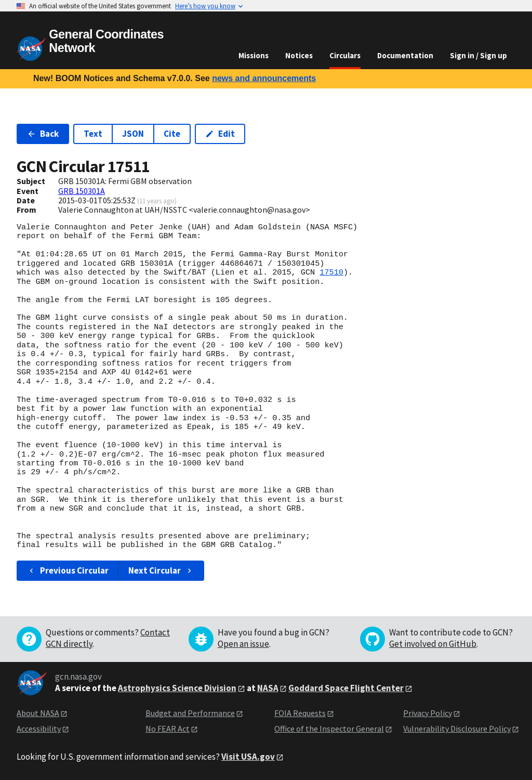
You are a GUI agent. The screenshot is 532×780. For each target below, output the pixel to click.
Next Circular (161, 570)
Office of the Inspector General (329, 729)
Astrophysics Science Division (177, 688)
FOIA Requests (300, 713)
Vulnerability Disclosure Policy (457, 729)
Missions (254, 55)
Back (43, 134)
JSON (133, 134)
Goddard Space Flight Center (346, 688)
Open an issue (243, 644)
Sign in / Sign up (478, 55)
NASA (268, 688)
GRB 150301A (82, 191)
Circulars (345, 55)
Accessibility (39, 729)
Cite (172, 134)
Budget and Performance (190, 713)
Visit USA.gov (248, 757)
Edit (220, 134)
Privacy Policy (428, 713)
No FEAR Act (168, 729)
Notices (299, 55)
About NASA (38, 713)
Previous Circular (68, 570)
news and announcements (264, 78)
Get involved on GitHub (433, 644)
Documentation (405, 55)
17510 (331, 272)
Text (93, 134)
